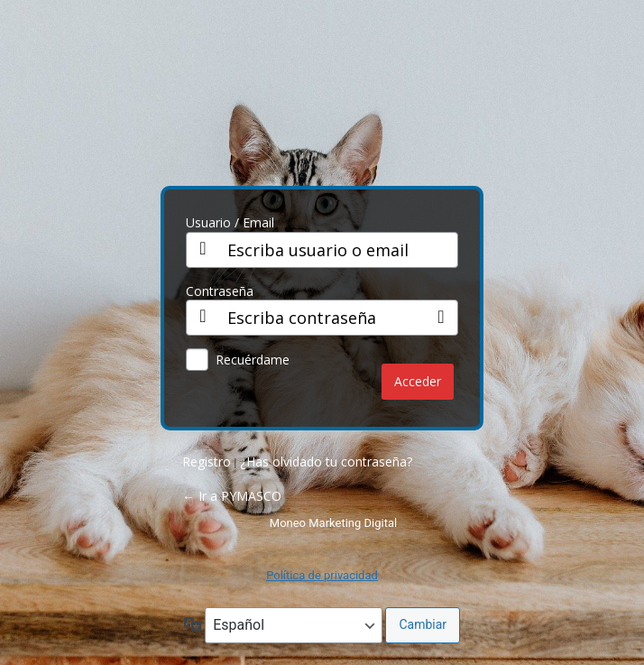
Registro (207, 462)
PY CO (322, 100)
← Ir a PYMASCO (232, 496)
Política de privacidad (322, 575)
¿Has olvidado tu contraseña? (326, 462)
